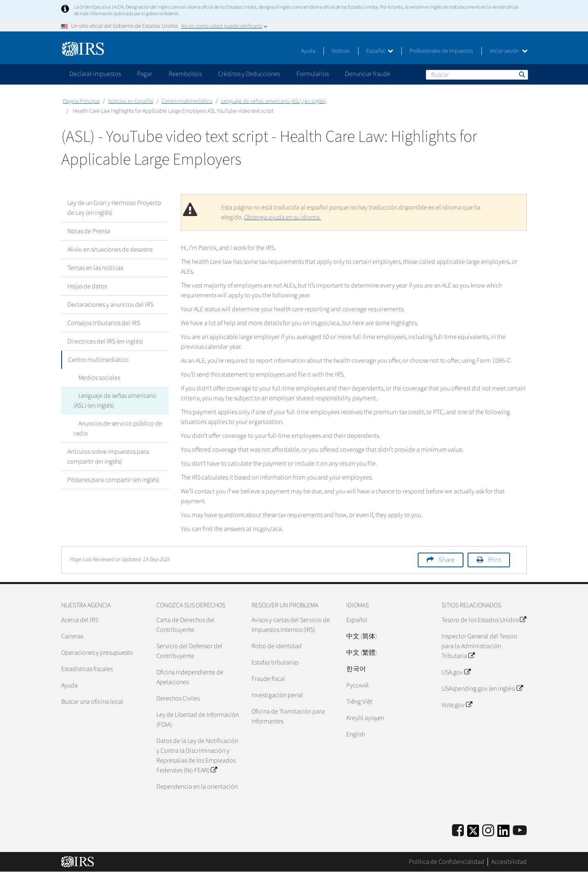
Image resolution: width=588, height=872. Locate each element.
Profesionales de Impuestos (441, 51)
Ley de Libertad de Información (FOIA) (198, 720)
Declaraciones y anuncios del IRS (110, 305)
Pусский (357, 685)
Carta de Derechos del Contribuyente (186, 625)
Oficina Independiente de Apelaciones (190, 677)
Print (494, 560)
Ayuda (308, 51)
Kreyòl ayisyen (365, 718)
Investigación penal (277, 695)
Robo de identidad (277, 646)
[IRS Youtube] (520, 831)
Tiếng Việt (359, 702)
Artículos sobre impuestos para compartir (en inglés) (108, 457)
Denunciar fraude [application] (368, 74)
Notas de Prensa (89, 231)
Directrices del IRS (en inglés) (105, 341)
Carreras (72, 636)
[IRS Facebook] (458, 831)
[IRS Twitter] (473, 833)
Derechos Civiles (178, 698)
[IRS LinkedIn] (503, 833)
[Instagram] (488, 831)
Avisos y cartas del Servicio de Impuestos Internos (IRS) (291, 625)
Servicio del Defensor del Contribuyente (189, 651)
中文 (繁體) (362, 653)
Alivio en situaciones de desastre (110, 250)
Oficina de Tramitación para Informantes (288, 716)
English (356, 734)
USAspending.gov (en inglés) (482, 689)
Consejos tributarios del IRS (104, 323)
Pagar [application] (145, 74)
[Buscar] (477, 75)
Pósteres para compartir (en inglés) (113, 480)
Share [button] (447, 560)
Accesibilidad (509, 862)
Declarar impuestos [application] (95, 74)
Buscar (521, 74)
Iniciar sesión (509, 51)
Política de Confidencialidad (447, 862)
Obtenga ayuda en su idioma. (283, 217)
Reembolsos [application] (185, 74)
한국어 (356, 669)
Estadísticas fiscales (87, 669)
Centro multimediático (187, 101)
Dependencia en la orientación (197, 787)
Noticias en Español (131, 101)
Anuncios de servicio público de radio (115, 428)
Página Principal (81, 101)
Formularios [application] (313, 74)
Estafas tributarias (275, 662)
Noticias (341, 51)
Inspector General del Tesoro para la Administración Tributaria (479, 646)
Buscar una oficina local (92, 702)
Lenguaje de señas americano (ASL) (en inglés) (274, 101)
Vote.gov (457, 705)
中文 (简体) (362, 636)
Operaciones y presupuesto (97, 653)
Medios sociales (94, 378)
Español (380, 51)
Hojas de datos (87, 286)
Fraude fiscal (268, 679)
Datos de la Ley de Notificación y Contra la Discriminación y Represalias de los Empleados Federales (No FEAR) (197, 756)
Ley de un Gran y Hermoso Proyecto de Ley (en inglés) (114, 208)
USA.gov (456, 672)
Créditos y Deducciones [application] (249, 74)
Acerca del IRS (80, 620)
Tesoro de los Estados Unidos (484, 620)
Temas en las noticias (95, 268)
